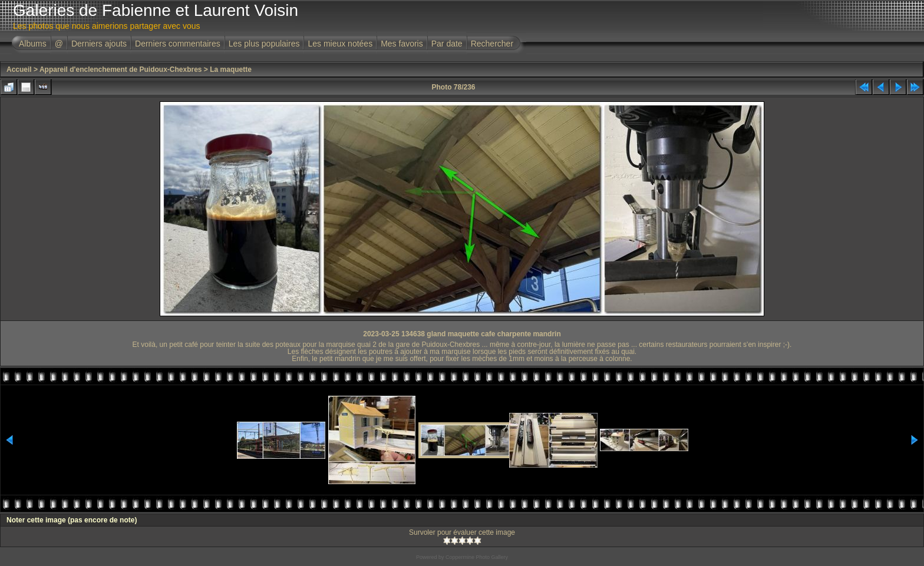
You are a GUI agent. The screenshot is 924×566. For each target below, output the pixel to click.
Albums (33, 44)
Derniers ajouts (99, 44)
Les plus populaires (264, 44)
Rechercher (492, 44)
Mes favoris (402, 44)
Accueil (19, 69)
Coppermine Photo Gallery (477, 557)
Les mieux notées (340, 44)
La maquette (231, 69)
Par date (447, 44)
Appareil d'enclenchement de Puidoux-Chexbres (121, 69)
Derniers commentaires (178, 44)
